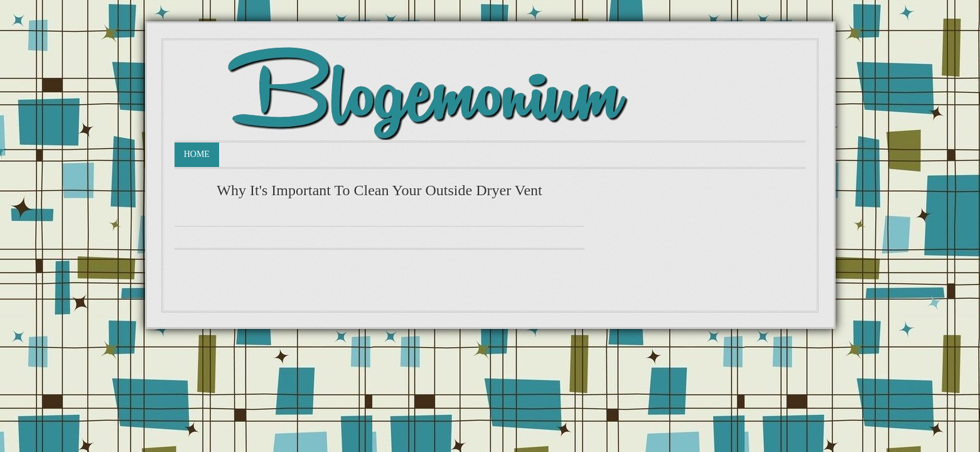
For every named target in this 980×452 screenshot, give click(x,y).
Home (197, 154)
